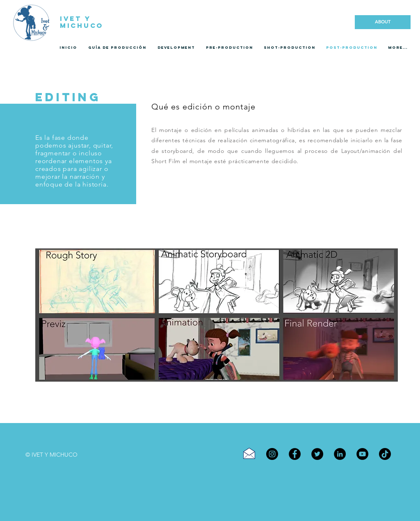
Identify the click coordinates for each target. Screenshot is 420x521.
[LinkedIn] (340, 454)
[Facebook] (295, 454)
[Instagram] (272, 454)
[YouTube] (362, 454)
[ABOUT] (383, 22)
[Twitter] (317, 454)
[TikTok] (385, 454)
